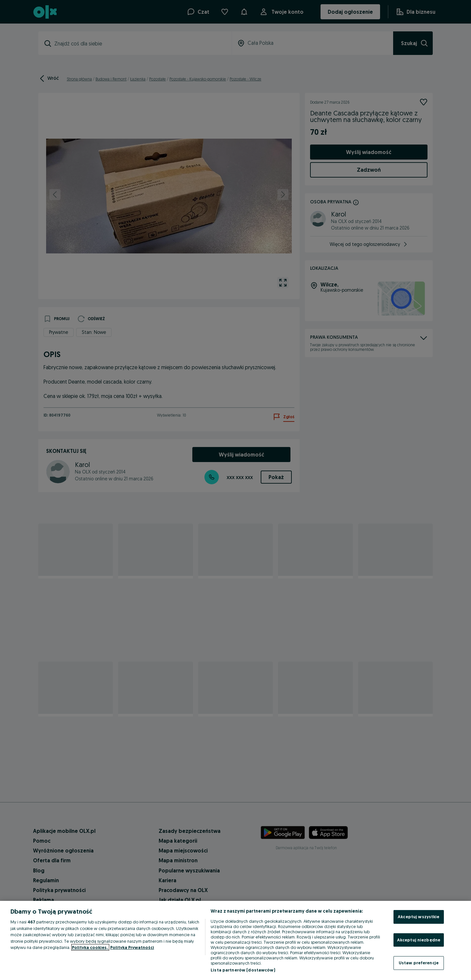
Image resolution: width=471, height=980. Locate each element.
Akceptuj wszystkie (419, 917)
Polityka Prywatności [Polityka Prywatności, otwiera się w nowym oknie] (132, 947)
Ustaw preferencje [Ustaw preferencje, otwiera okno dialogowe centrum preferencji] (419, 963)
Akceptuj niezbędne (419, 940)
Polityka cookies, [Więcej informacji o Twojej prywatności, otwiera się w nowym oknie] (90, 947)
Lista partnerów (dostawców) (243, 970)
